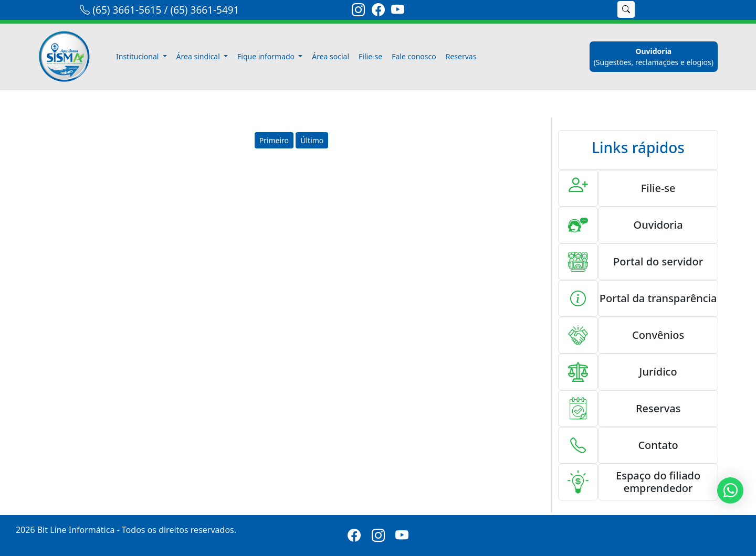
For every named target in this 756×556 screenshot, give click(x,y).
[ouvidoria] (654, 57)
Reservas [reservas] (461, 56)
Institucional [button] (138, 56)
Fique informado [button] (267, 56)
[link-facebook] (378, 12)
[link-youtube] (398, 12)
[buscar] (626, 10)
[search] (598, 9)
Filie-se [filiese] (370, 56)
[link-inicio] (70, 57)
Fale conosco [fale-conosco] (414, 56)
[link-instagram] (358, 12)
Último (312, 140)
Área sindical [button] (199, 56)
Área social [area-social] (330, 56)
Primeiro (274, 140)
